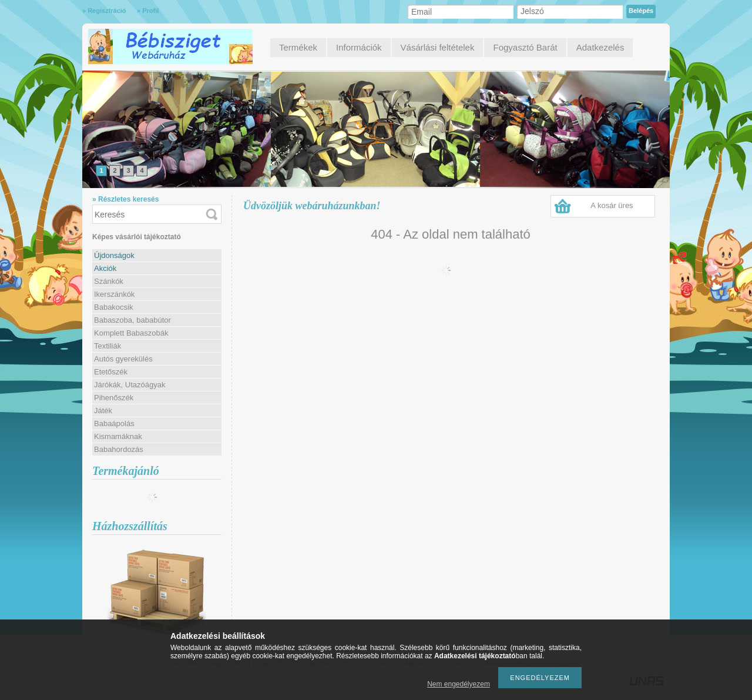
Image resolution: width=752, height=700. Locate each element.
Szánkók (109, 281)
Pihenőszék (114, 398)
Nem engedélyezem (459, 684)
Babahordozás (119, 449)
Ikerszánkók (114, 294)
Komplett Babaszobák (131, 333)
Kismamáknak (118, 436)
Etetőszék (111, 372)
